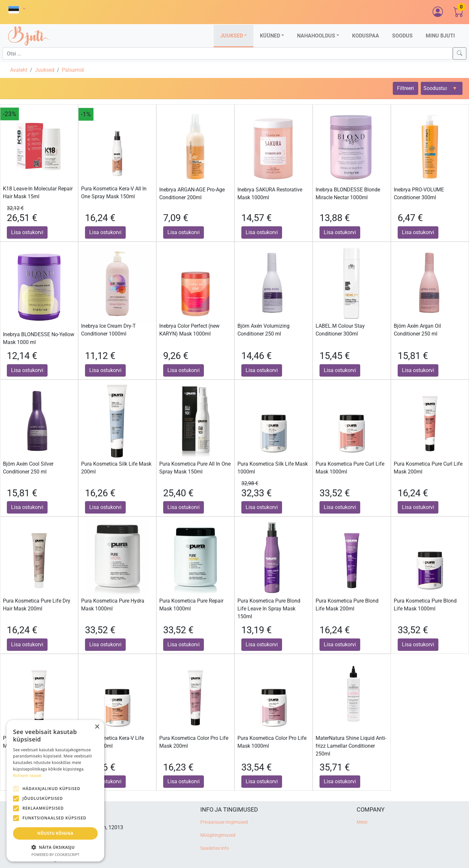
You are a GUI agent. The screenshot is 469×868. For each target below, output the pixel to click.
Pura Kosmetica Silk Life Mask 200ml (116, 468)
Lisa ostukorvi (27, 232)
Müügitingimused (218, 835)
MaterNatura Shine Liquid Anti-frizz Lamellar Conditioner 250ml (351, 746)
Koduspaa (366, 36)
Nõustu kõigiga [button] (56, 833)
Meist (362, 822)
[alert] (55, 791)
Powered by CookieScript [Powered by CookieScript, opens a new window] (56, 854)
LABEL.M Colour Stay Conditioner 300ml (340, 330)
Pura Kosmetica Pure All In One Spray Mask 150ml (195, 468)
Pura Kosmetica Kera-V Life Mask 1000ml (113, 742)
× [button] (97, 727)
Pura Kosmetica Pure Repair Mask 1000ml (191, 605)
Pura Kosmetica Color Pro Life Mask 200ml (194, 742)
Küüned (270, 36)
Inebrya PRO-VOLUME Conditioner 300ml (419, 194)
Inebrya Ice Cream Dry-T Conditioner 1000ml (108, 330)
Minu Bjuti (440, 36)
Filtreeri (405, 88)
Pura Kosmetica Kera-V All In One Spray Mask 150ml (114, 193)
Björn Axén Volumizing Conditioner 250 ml (263, 330)
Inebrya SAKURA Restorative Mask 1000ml (270, 194)
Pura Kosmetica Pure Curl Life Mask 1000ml (350, 468)
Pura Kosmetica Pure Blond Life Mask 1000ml (425, 605)
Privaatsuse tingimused (224, 822)
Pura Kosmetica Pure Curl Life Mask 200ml (428, 468)
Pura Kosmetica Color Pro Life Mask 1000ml (272, 742)
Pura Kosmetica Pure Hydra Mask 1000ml (113, 605)
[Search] (460, 53)
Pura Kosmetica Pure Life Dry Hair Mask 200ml (37, 605)
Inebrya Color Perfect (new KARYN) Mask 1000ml (189, 330)
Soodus (402, 36)
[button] (17, 10)
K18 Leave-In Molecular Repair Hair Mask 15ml (38, 193)
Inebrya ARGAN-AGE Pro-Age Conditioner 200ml (192, 194)
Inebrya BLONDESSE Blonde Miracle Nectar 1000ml (348, 194)
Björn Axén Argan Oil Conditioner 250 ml (417, 330)
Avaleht (19, 70)
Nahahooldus (316, 36)
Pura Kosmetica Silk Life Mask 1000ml (273, 468)
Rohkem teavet (27, 776)
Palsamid (73, 70)
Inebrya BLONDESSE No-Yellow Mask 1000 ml (39, 338)
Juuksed (232, 36)
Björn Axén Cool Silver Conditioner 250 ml (28, 468)
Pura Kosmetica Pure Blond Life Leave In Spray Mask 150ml (269, 609)
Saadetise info (215, 848)
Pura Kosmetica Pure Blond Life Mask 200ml (347, 605)
